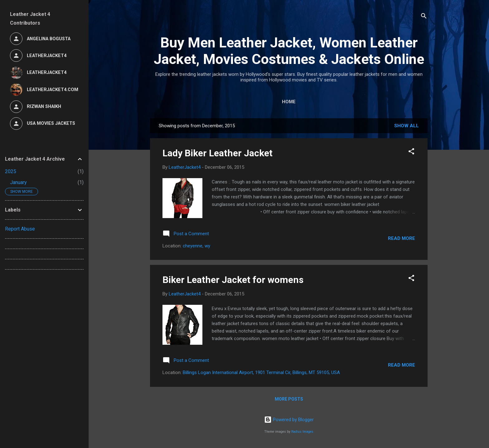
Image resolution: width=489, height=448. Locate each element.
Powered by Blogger (289, 420)
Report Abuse (20, 229)
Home (289, 102)
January (18, 182)
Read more (402, 238)
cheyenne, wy (196, 246)
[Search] (424, 17)
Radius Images (302, 432)
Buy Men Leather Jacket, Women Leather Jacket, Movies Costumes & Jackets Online (289, 51)
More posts (289, 399)
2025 (11, 171)
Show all (407, 126)
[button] (411, 152)
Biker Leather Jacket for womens (233, 280)
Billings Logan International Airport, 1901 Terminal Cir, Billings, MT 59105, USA (261, 373)
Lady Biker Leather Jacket (218, 153)
